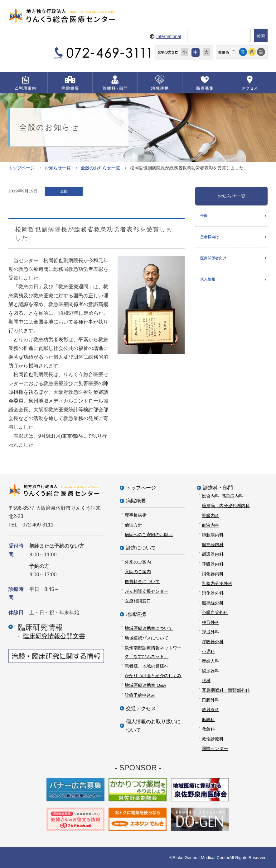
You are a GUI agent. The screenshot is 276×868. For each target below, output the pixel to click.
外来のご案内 (138, 562)
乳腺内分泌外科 (217, 583)
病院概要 (136, 501)
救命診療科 (213, 739)
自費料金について (142, 582)
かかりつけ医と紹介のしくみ (153, 676)
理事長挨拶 (136, 515)
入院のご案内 (138, 572)
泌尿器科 (211, 671)
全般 (204, 216)
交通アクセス (141, 708)
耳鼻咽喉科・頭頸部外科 (226, 690)
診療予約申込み (140, 695)
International (169, 36)
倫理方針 (133, 525)
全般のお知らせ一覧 (100, 168)
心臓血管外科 (215, 612)
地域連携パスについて (147, 638)
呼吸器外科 (213, 642)
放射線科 (211, 710)
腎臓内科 (211, 516)
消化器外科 (213, 593)
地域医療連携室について (149, 628)
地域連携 (136, 614)
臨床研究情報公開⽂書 (54, 636)
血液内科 (211, 525)
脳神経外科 (213, 603)
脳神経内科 (213, 545)
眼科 (206, 681)
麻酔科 (208, 719)
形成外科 (211, 632)
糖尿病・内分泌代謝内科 (226, 506)
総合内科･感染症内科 (223, 496)
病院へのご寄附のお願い (149, 535)
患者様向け (210, 237)
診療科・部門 (218, 488)
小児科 (208, 651)
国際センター (215, 748)
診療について (141, 548)
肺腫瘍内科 (213, 535)
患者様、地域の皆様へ (147, 666)
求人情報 (208, 279)
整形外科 (211, 622)
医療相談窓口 (138, 601)
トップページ (22, 168)
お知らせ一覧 (58, 168)
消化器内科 (213, 574)
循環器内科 (213, 554)
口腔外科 (211, 700)
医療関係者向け (213, 258)
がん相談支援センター (147, 591)
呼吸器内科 (213, 564)
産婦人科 (211, 661)
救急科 (208, 729)
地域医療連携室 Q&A (145, 685)
